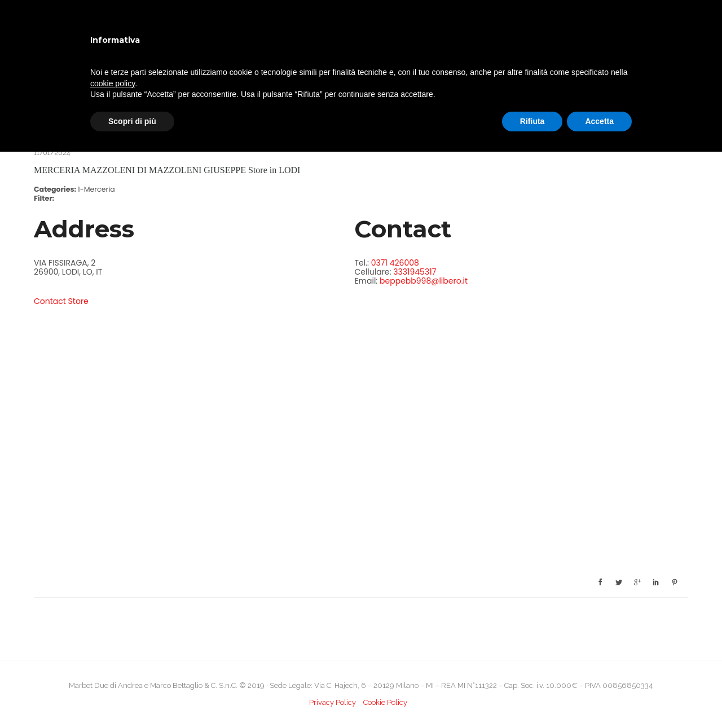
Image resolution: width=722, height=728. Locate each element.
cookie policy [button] (113, 83)
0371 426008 (395, 263)
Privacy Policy (333, 702)
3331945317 (415, 272)
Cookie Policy (385, 702)
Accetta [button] (599, 121)
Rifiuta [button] (532, 121)
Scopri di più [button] (132, 121)
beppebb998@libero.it (424, 281)
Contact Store (61, 301)
